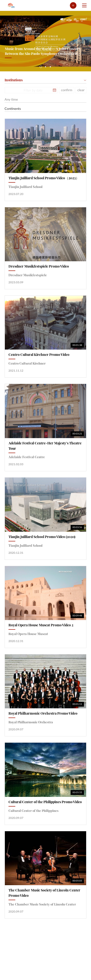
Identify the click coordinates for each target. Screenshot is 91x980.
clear (81, 90)
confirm (67, 90)
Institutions (14, 80)
